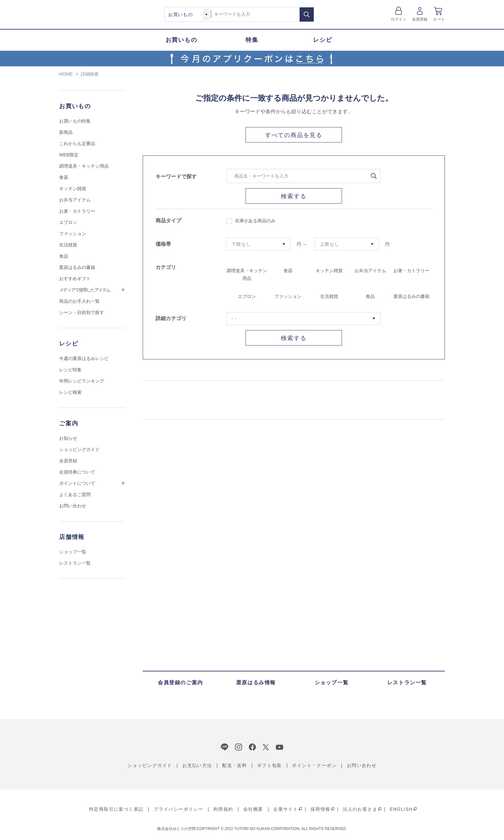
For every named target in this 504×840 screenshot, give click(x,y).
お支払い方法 (197, 765)
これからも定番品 (77, 143)
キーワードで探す (176, 176)
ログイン (399, 19)
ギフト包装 (270, 765)
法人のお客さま (360, 809)
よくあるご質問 (75, 494)
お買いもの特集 (75, 121)
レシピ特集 (70, 370)
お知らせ (68, 438)
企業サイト (286, 809)
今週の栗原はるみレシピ (84, 358)
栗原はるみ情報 (256, 683)
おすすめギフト (75, 279)
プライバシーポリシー (178, 809)
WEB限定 (69, 155)
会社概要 (253, 809)
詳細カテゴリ (171, 318)
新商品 (66, 132)
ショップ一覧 (73, 552)
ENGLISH (401, 809)
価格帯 (163, 244)
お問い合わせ (73, 506)
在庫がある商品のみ (251, 221)
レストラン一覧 (75, 563)
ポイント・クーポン (314, 765)
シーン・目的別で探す (82, 312)
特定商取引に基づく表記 (116, 809)
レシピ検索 (70, 392)
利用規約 (223, 809)
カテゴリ (166, 267)
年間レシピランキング (82, 381)
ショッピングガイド (79, 449)
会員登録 (420, 19)
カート (439, 19)
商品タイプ (168, 221)
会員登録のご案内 (180, 683)
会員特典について (77, 472)
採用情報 (320, 809)
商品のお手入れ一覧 (79, 301)
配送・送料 (234, 765)
